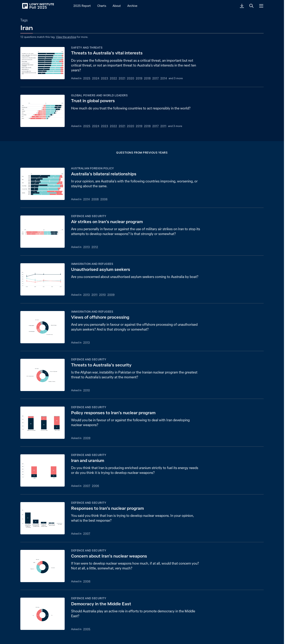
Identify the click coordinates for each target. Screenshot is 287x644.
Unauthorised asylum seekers (101, 269)
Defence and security (89, 216)
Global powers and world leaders (99, 95)
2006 (104, 199)
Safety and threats (87, 48)
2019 (139, 78)
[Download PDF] (242, 6)
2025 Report (82, 6)
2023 (105, 78)
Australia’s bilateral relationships (104, 174)
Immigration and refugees (92, 264)
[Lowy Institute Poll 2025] (38, 6)
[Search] (252, 6)
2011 (163, 126)
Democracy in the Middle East (101, 604)
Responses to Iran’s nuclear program (107, 508)
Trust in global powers (93, 101)
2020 (131, 78)
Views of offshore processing (100, 317)
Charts (102, 6)
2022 (113, 78)
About (117, 6)
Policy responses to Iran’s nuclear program (113, 413)
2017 (155, 78)
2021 (122, 78)
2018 (147, 78)
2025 (87, 78)
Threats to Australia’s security (101, 365)
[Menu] (261, 6)
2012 (95, 247)
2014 (164, 78)
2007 (87, 486)
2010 (102, 295)
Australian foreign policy (93, 168)
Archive (132, 6)
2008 (95, 199)
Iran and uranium (88, 460)
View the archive (66, 37)
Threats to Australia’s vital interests (107, 53)
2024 (96, 78)
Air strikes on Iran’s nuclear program (107, 222)
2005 (87, 629)
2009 (111, 295)
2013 (87, 247)
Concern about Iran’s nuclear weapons (109, 556)
